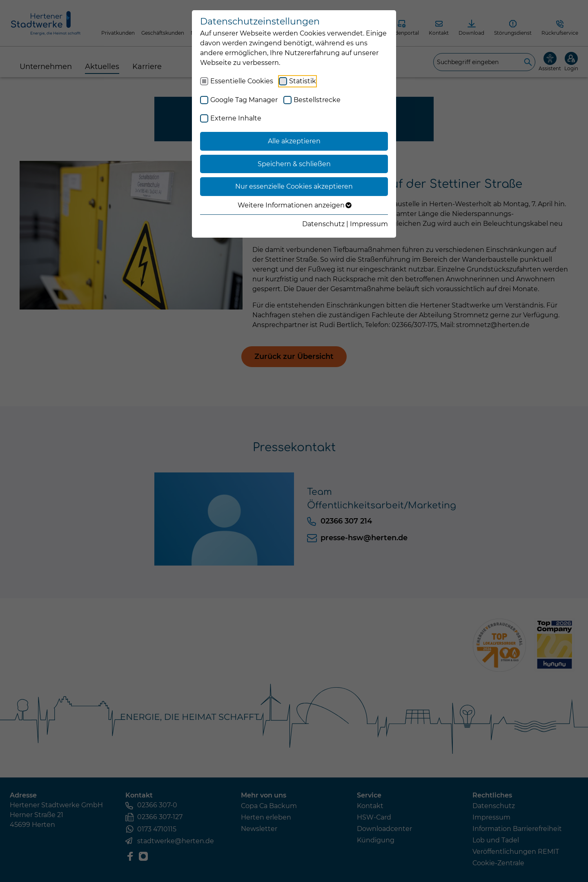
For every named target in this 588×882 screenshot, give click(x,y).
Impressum (369, 224)
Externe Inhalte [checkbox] (236, 118)
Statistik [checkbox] (303, 81)
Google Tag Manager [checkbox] (244, 100)
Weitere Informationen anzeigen (294, 205)
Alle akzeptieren (294, 141)
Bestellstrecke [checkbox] (317, 100)
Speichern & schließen (294, 164)
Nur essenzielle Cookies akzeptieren (294, 186)
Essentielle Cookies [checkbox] (242, 81)
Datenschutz (323, 224)
